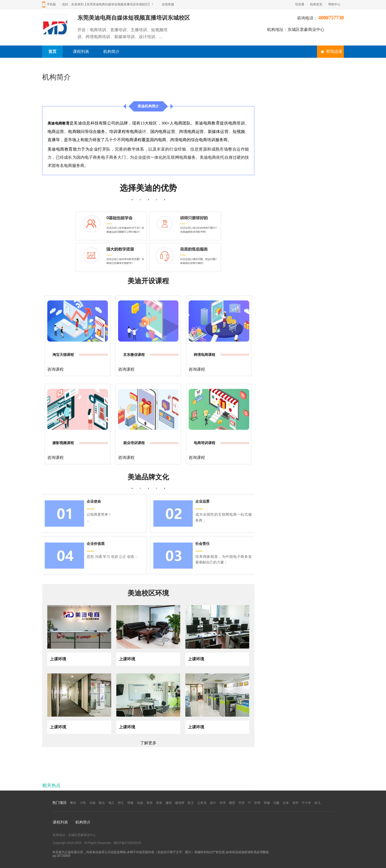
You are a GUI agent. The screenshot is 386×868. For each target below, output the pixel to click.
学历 (242, 803)
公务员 (202, 803)
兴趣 (276, 803)
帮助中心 (334, 4)
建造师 (180, 803)
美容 (150, 803)
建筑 (169, 803)
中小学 (306, 803)
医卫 (191, 803)
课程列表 (81, 52)
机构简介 (111, 52)
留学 (296, 803)
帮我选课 (332, 52)
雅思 (232, 803)
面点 (102, 803)
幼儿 (317, 803)
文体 (286, 803)
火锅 (92, 803)
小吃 (83, 803)
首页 (52, 52)
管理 (257, 803)
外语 (223, 803)
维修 (130, 803)
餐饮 (73, 803)
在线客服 (168, 4)
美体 (159, 803)
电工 (111, 803)
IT (249, 803)
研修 (267, 803)
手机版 (51, 4)
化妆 (140, 803)
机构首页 (316, 4)
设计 (213, 803)
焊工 (121, 803)
